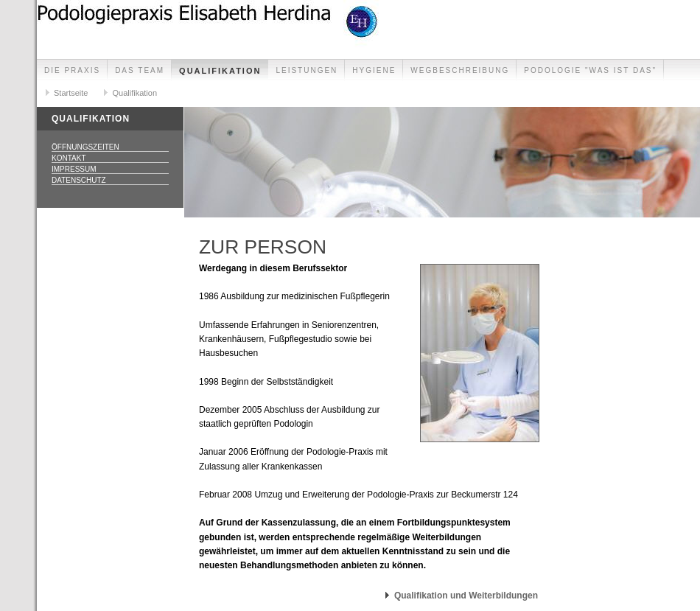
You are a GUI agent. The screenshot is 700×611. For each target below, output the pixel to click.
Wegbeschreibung (460, 70)
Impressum (74, 169)
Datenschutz (79, 180)
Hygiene (374, 70)
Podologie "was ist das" (590, 70)
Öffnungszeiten (85, 147)
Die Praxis (72, 70)
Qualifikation (220, 71)
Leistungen (307, 70)
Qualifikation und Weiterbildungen (466, 596)
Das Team (140, 70)
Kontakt (69, 158)
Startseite (71, 93)
